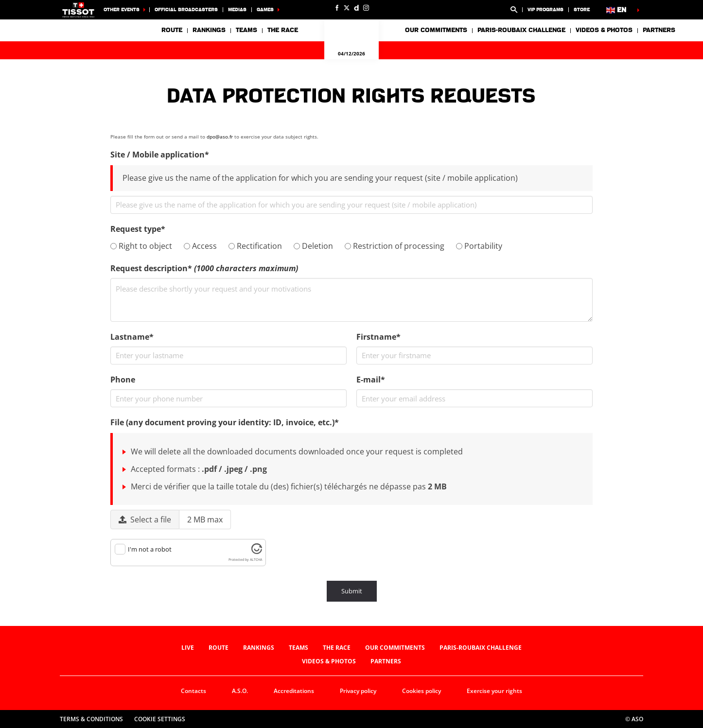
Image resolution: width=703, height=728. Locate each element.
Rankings (209, 30)
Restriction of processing (395, 246)
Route (172, 30)
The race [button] (283, 30)
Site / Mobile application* (160, 155)
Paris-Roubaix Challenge (521, 30)
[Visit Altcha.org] (257, 552)
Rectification (255, 246)
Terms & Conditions (91, 719)
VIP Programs (545, 9)
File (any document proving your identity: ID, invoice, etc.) (225, 422)
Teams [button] (246, 30)
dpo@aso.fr (220, 137)
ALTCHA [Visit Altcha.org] (256, 560)
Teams (299, 648)
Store (582, 9)
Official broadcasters (186, 9)
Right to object (141, 246)
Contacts (193, 691)
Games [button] (265, 9)
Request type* (138, 229)
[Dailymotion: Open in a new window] (356, 8)
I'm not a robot (150, 549)
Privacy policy (358, 691)
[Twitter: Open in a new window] (347, 8)
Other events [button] (122, 9)
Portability (479, 246)
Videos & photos (604, 30)
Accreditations (294, 691)
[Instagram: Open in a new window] (366, 8)
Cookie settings (160, 719)
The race (337, 648)
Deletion (313, 246)
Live (188, 648)
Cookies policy (422, 691)
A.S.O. (240, 691)
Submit (352, 591)
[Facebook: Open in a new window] (337, 8)
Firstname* (378, 337)
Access (200, 246)
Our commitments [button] (436, 30)
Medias (237, 9)
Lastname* (132, 337)
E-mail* (371, 380)
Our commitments (395, 648)
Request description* (204, 268)
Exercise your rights (494, 691)
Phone (123, 380)
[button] (514, 10)
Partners (659, 30)
